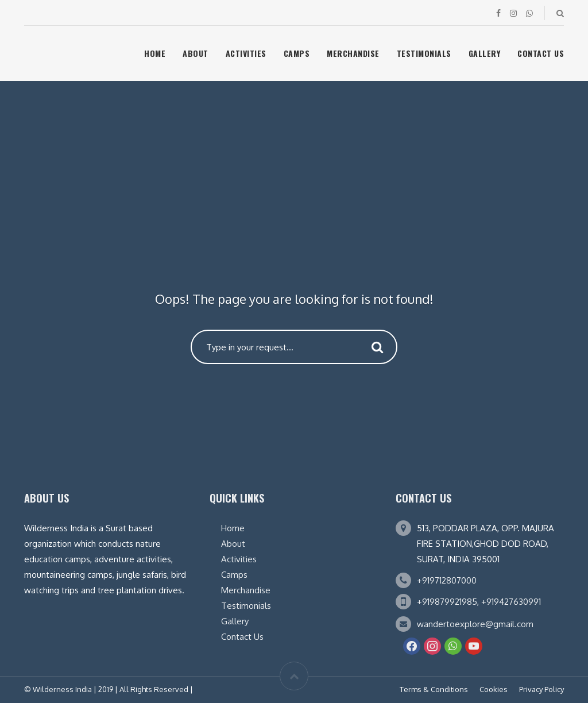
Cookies (494, 689)
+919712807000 (447, 580)
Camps (297, 53)
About (196, 53)
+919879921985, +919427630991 (479, 602)
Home (155, 53)
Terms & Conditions (434, 689)
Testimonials (424, 53)
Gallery (485, 53)
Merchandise (353, 53)
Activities (246, 53)
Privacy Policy (541, 689)
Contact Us (541, 53)
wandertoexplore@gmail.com (475, 624)
